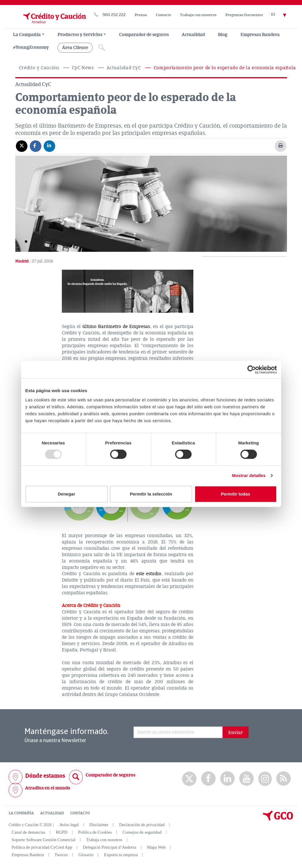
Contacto (163, 15)
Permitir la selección (151, 494)
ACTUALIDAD (52, 813)
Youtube (247, 779)
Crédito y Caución (39, 68)
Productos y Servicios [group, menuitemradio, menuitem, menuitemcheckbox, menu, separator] (80, 35)
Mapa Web (156, 847)
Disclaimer (99, 825)
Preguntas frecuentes (244, 15)
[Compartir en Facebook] (36, 146)
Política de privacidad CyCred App (42, 847)
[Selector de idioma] (282, 15)
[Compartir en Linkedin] (49, 146)
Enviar (236, 733)
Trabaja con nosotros (198, 15)
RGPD (62, 832)
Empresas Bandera (260, 35)
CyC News (83, 68)
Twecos (61, 855)
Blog (223, 35)
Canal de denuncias (28, 832)
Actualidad (193, 35)
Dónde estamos (45, 776)
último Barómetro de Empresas (116, 327)
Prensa (141, 15)
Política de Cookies (95, 832)
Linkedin (227, 779)
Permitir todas (236, 494)
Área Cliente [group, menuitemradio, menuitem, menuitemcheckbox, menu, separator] (75, 48)
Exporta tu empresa (121, 855)
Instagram (265, 779)
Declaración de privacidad (142, 825)
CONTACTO (80, 813)
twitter (189, 779)
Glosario (86, 855)
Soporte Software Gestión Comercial (43, 840)
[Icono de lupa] (102, 48)
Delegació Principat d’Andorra (110, 847)
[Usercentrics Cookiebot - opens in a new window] (252, 370)
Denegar (66, 494)
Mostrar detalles (249, 475)
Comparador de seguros (144, 35)
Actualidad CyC (124, 68)
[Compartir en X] (22, 146)
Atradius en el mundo (48, 788)
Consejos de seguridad (142, 832)
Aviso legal (69, 825)
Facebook (208, 779)
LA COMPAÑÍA (21, 813)
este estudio (149, 574)
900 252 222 (114, 15)
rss (284, 779)
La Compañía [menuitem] (27, 35)
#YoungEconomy (31, 47)
